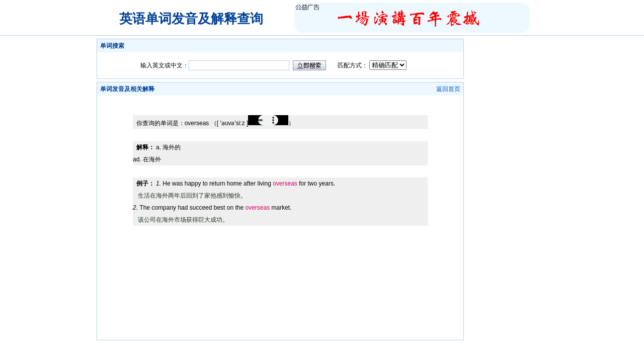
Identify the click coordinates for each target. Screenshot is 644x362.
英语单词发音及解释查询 (191, 19)
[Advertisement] (280, 99)
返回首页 (448, 89)
